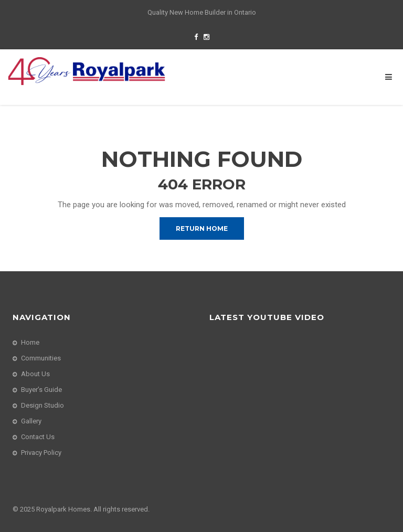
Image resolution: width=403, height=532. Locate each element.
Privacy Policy (41, 453)
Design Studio (43, 405)
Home (30, 342)
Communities (41, 358)
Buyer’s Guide (41, 390)
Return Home (202, 228)
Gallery (31, 421)
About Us (35, 374)
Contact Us (38, 437)
